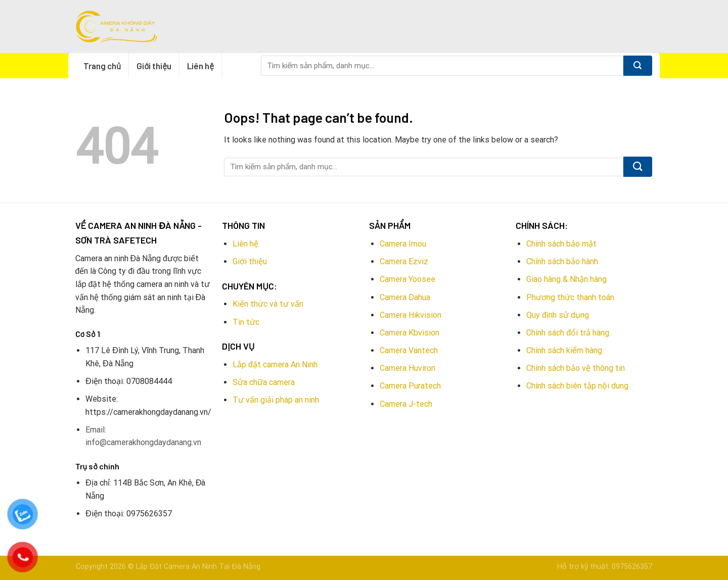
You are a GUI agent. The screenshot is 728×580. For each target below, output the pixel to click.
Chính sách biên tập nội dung (577, 386)
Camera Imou (403, 244)
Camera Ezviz (404, 261)
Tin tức (246, 322)
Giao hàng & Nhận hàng (566, 279)
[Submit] (638, 66)
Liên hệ (200, 66)
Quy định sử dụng (558, 315)
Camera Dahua (405, 297)
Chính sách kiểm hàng (564, 350)
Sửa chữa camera (264, 382)
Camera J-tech (406, 404)
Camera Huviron (407, 368)
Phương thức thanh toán (570, 297)
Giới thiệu (154, 66)
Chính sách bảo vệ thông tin (576, 368)
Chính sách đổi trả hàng (568, 333)
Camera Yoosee (407, 279)
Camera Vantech (409, 350)
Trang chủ (102, 66)
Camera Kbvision (409, 333)
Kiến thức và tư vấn (268, 304)
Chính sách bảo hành (562, 261)
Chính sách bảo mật (561, 244)
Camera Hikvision (411, 315)
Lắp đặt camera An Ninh (275, 365)
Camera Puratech (410, 386)
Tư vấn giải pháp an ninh (276, 400)
